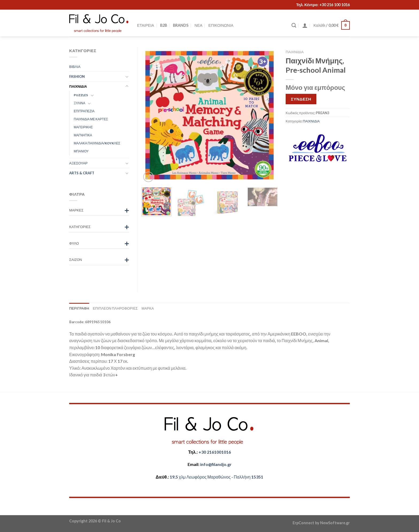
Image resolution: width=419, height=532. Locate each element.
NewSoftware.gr (335, 523)
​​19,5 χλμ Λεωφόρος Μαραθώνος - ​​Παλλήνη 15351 (216, 477)
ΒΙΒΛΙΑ (75, 67)
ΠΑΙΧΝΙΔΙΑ (295, 52)
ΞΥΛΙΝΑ (79, 103)
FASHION (77, 76)
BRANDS (181, 25)
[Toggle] (127, 76)
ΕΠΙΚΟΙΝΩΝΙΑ (221, 25)
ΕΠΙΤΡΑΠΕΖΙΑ (84, 111)
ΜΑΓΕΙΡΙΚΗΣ (83, 127)
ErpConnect (303, 523)
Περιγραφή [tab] (79, 308)
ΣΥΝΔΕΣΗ (301, 99)
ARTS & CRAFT (82, 173)
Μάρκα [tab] (148, 308)
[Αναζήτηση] (294, 26)
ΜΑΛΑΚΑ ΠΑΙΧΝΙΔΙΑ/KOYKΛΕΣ (97, 143)
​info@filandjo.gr (216, 464)
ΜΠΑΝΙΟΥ (81, 151)
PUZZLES (81, 95)
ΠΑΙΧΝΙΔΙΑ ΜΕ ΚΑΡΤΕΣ (91, 119)
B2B (164, 25)
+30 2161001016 (215, 452)
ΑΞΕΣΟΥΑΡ (78, 163)
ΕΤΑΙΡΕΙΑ (146, 25)
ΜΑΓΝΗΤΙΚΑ (83, 135)
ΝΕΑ (199, 25)
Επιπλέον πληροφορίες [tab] (115, 308)
